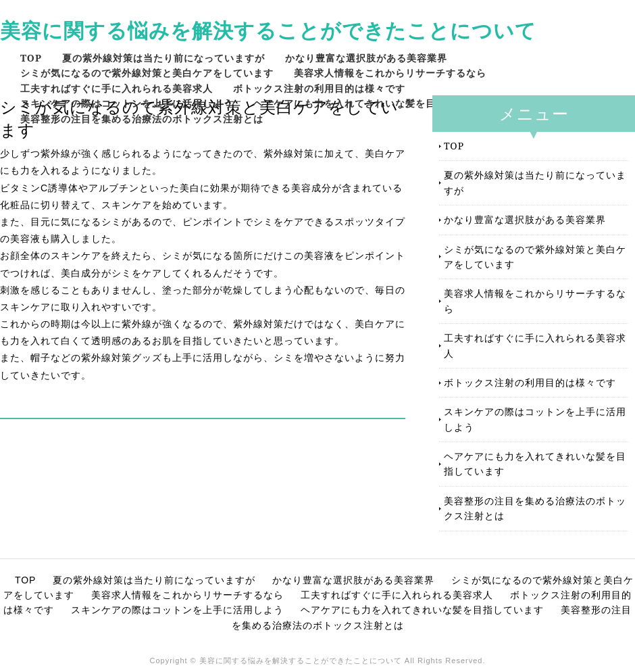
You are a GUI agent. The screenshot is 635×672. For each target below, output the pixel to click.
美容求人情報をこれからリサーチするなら (390, 73)
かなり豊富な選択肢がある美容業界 (366, 58)
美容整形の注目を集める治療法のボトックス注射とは (142, 119)
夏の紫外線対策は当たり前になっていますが (163, 58)
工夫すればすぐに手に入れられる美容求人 (117, 88)
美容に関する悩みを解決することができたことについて (268, 30)
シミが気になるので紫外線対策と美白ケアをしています (147, 73)
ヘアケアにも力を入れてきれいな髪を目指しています (375, 103)
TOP (31, 58)
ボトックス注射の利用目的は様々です (319, 88)
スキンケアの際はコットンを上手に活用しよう (127, 103)
